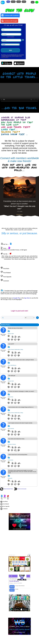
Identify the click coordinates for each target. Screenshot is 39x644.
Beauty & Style (11, 334)
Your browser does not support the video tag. (19, 93)
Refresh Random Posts (6, 489)
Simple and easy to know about (15, 328)
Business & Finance (12, 444)
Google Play (17, 298)
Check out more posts (20, 489)
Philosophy (10, 478)
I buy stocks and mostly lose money (16, 439)
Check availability (11, 37)
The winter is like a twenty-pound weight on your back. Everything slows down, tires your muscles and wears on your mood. (22, 472)
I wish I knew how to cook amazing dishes (18, 455)
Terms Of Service (5, 57)
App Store (27, 298)
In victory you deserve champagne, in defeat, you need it (21, 391)
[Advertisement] (19, 542)
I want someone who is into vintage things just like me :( (21, 407)
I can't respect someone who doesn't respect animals (20, 423)
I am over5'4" (11, 344)
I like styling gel (12, 376)
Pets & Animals (11, 429)
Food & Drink (10, 397)
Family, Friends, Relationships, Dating (15, 349)
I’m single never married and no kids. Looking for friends (21, 360)
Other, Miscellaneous (12, 365)
